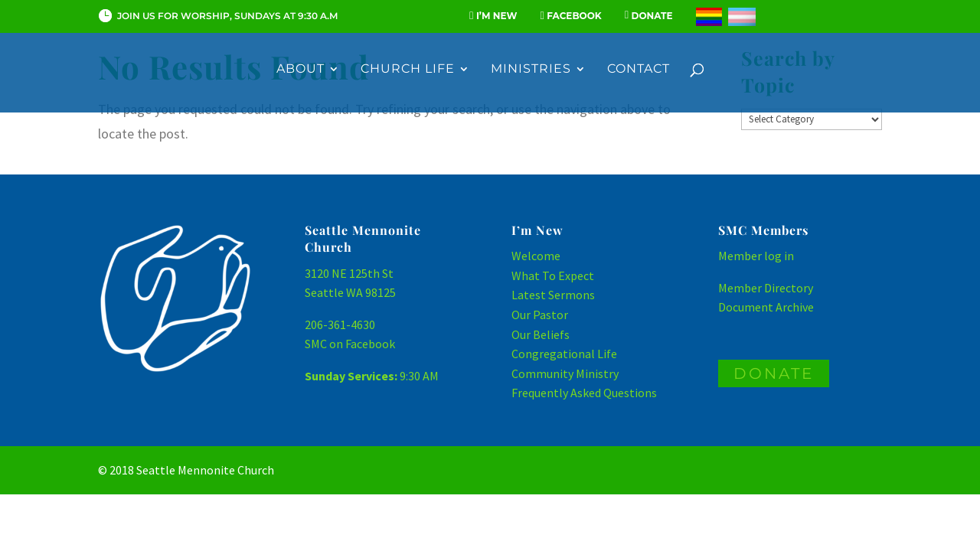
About (301, 70)
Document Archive (766, 307)
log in (779, 256)
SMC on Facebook (350, 344)
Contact (639, 70)
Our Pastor (540, 315)
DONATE (774, 373)
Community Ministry (565, 373)
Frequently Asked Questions (584, 393)
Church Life (408, 70)
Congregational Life (564, 354)
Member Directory (766, 288)
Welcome (536, 256)
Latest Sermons (553, 295)
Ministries (531, 70)
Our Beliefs (541, 334)
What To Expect (553, 275)
